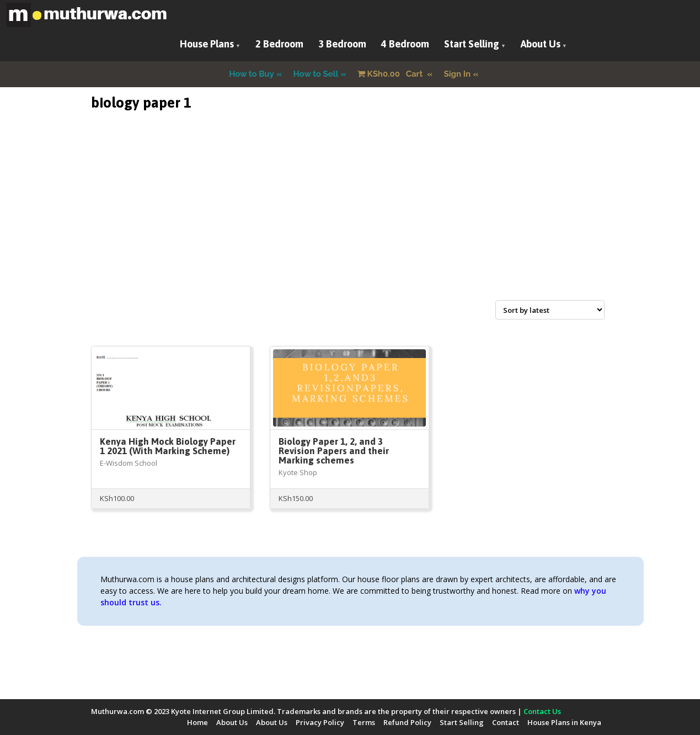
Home (197, 722)
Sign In (458, 74)
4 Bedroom (405, 44)
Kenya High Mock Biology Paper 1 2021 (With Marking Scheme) (168, 446)
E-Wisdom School (129, 463)
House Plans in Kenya (564, 722)
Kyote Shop (298, 472)
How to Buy (252, 74)
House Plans (207, 44)
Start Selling (472, 44)
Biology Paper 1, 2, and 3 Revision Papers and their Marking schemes (334, 451)
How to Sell (316, 74)
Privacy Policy (320, 722)
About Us (541, 44)
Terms (364, 722)
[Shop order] (550, 310)
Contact (506, 722)
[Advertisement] (350, 219)
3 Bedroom (342, 44)
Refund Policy (407, 722)
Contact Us (542, 711)
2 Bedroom (279, 44)
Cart (391, 74)
